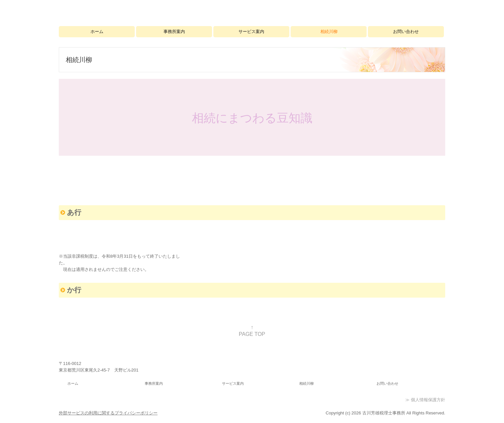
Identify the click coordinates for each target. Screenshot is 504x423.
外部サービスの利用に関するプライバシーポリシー (108, 413)
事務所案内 (174, 32)
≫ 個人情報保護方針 (425, 400)
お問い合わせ (406, 32)
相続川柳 (329, 32)
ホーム (97, 32)
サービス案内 (251, 32)
